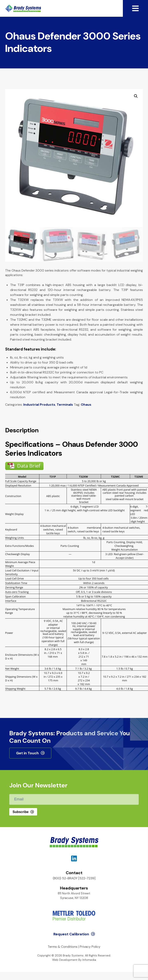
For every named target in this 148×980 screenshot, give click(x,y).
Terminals (65, 405)
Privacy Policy (90, 947)
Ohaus (86, 405)
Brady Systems (23, 8)
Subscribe (21, 812)
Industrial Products (39, 405)
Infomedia (89, 960)
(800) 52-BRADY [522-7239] (74, 878)
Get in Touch (27, 753)
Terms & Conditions (63, 947)
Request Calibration (71, 934)
